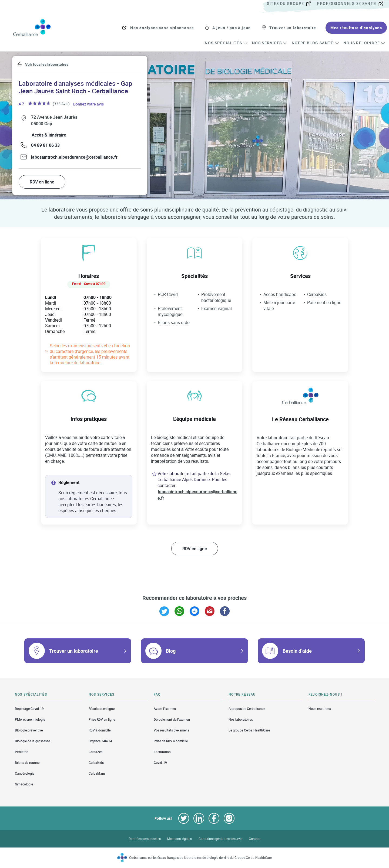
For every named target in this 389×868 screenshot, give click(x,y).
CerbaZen (96, 752)
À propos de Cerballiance (247, 709)
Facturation (162, 752)
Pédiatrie (21, 752)
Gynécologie (24, 784)
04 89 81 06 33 (45, 145)
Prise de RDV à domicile (171, 741)
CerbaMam (97, 773)
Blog (171, 651)
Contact (255, 839)
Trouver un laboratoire (74, 651)
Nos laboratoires (241, 719)
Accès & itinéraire (49, 135)
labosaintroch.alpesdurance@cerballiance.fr (74, 157)
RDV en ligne (42, 182)
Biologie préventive (29, 730)
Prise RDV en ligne (102, 719)
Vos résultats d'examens (172, 730)
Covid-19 (160, 763)
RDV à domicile (100, 730)
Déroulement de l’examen (172, 719)
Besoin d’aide (297, 651)
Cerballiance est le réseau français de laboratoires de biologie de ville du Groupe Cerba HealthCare (201, 858)
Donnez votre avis (89, 104)
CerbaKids (96, 763)
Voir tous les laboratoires (47, 64)
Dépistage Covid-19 (29, 709)
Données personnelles (145, 839)
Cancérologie (25, 773)
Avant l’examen (165, 709)
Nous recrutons (320, 709)
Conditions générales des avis (220, 839)
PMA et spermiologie (30, 719)
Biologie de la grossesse (32, 741)
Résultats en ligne (102, 709)
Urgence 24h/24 (100, 741)
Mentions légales (180, 839)
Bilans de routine (27, 763)
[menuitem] (291, 4)
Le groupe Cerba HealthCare (249, 730)
